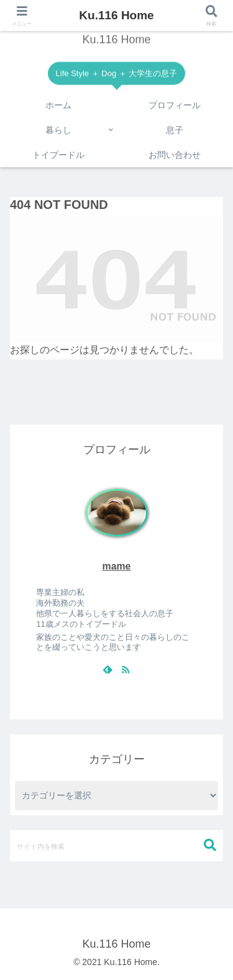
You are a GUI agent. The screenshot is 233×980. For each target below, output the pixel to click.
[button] (210, 845)
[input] (116, 846)
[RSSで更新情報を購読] (126, 669)
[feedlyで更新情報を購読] (107, 669)
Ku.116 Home (116, 15)
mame (117, 566)
